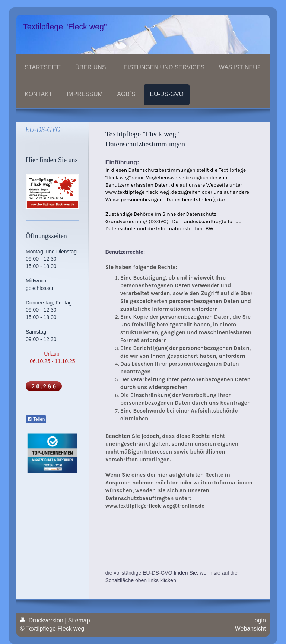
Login (259, 620)
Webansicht (250, 629)
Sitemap (79, 620)
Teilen (36, 419)
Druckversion (42, 620)
